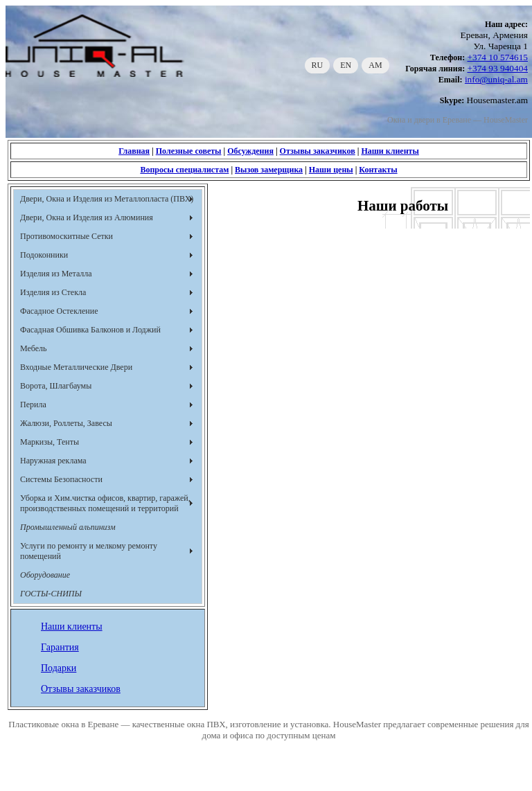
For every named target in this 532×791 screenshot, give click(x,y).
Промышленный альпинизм (68, 527)
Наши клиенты (390, 151)
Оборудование (45, 575)
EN (346, 65)
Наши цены (331, 170)
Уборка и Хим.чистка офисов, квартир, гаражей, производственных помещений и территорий (105, 503)
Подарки (59, 668)
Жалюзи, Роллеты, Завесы (66, 423)
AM (375, 65)
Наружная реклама (53, 461)
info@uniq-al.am (496, 79)
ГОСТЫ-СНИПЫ (51, 594)
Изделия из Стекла (53, 292)
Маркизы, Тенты (50, 442)
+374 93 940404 (498, 68)
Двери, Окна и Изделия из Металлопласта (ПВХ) (107, 199)
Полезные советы (189, 151)
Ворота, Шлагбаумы (56, 386)
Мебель (34, 348)
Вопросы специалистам (184, 170)
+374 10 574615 (498, 57)
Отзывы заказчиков (318, 151)
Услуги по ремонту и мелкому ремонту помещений (89, 551)
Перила (33, 405)
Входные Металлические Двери (76, 367)
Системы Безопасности (61, 479)
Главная (134, 151)
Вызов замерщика (269, 170)
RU (318, 65)
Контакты (378, 170)
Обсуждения (250, 151)
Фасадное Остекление (59, 311)
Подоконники (44, 255)
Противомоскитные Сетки (66, 236)
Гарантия (60, 647)
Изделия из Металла (56, 274)
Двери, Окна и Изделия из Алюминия (87, 217)
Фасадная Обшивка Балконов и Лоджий (90, 330)
